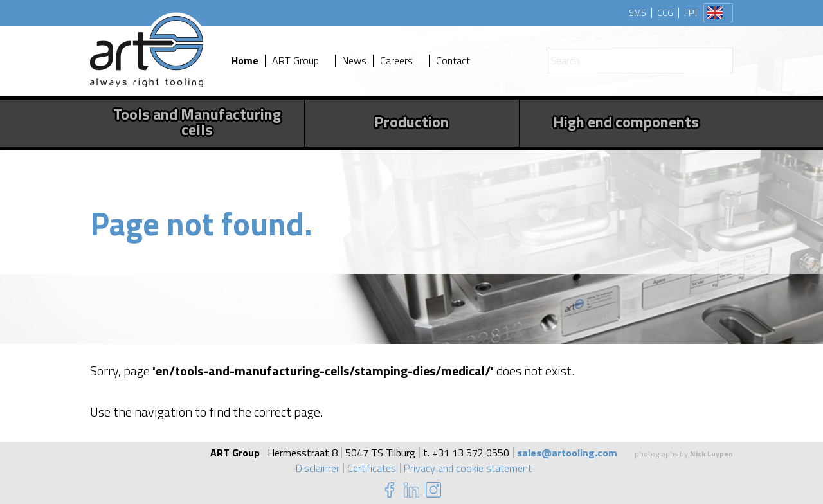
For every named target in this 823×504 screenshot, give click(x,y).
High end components (626, 122)
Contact (453, 61)
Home (245, 61)
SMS (638, 13)
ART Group (295, 61)
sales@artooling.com (567, 453)
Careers (396, 61)
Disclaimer (318, 468)
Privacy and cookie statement (468, 468)
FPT (691, 13)
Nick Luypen (711, 454)
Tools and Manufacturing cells (197, 122)
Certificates (372, 468)
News (354, 61)
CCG (665, 13)
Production (411, 122)
